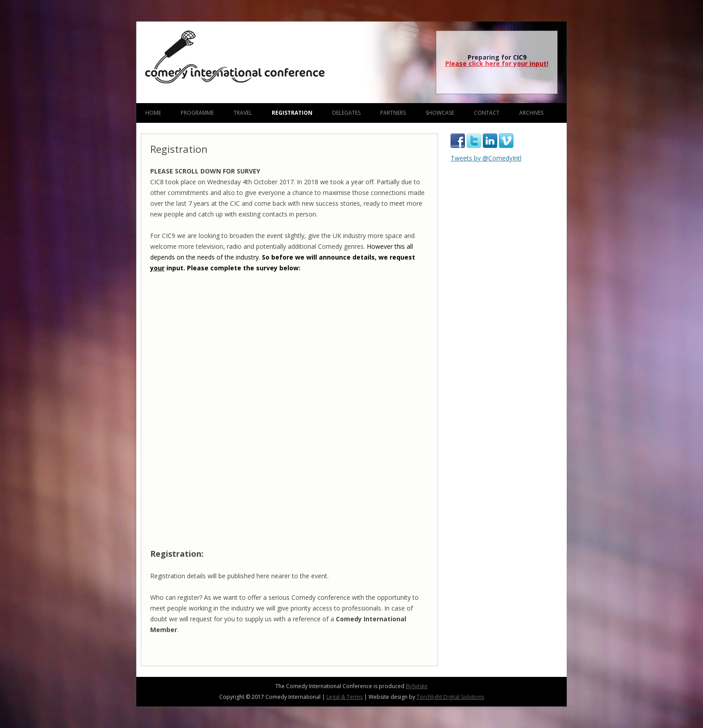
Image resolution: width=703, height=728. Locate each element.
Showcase (440, 113)
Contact (487, 113)
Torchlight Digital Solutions (450, 697)
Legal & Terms (345, 697)
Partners (393, 113)
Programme (197, 113)
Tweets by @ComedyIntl (486, 158)
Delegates (346, 113)
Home (153, 113)
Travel (243, 113)
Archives (531, 113)
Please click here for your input (496, 63)
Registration (292, 113)
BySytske (417, 686)
